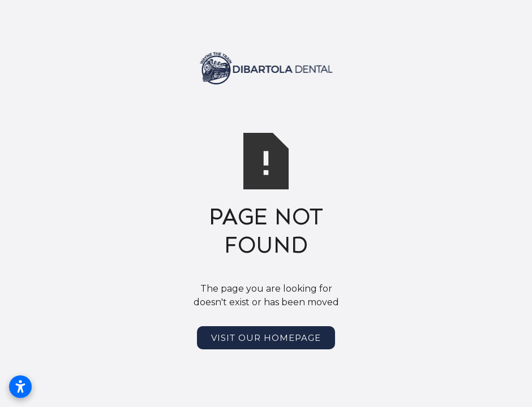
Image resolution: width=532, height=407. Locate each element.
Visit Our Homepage (266, 338)
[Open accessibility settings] (20, 387)
